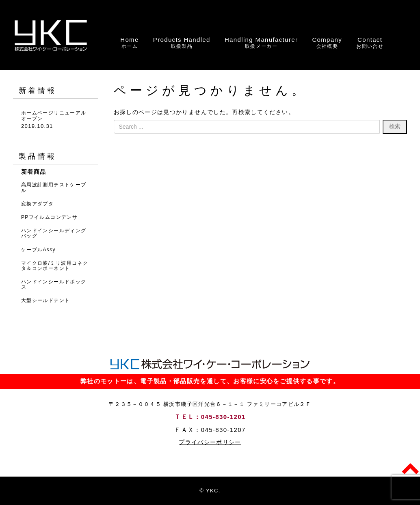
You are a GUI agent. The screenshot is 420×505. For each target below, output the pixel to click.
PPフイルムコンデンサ (49, 217)
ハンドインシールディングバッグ (54, 233)
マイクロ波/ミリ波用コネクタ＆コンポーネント (55, 266)
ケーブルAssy (38, 250)
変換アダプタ (37, 204)
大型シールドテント (45, 300)
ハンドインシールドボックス (54, 284)
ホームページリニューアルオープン (54, 115)
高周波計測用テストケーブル (54, 187)
